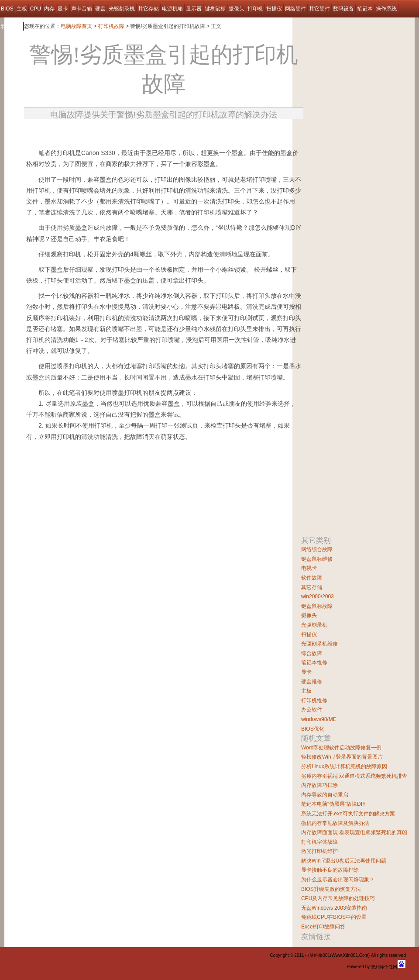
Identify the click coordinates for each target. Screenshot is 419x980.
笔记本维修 (314, 663)
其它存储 (148, 9)
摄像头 (237, 9)
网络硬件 (295, 9)
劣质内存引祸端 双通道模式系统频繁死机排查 (354, 776)
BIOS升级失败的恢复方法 (331, 889)
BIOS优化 (313, 729)
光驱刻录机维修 (319, 644)
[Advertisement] (127, 485)
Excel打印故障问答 (323, 927)
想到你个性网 (384, 967)
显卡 (63, 9)
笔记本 (365, 9)
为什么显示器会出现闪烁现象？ (338, 880)
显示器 (194, 9)
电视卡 (309, 568)
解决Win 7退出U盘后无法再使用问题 (344, 861)
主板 (22, 9)
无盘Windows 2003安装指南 (334, 908)
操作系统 (386, 9)
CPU (36, 9)
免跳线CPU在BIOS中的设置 (334, 917)
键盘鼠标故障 (317, 606)
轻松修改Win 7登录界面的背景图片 (342, 757)
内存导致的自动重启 (325, 795)
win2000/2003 (318, 597)
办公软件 (312, 710)
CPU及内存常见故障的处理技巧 (338, 898)
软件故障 (11, 26)
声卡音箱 (82, 9)
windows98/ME (319, 719)
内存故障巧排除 (319, 785)
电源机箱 (172, 9)
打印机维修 (314, 700)
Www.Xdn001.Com (350, 955)
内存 (49, 9)
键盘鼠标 (215, 9)
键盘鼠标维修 (317, 559)
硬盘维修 (312, 682)
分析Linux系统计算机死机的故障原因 (344, 766)
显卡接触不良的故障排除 (330, 870)
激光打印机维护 (319, 851)
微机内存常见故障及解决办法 (335, 823)
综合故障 (312, 653)
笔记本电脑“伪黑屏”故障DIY (333, 804)
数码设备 (343, 9)
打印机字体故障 (319, 842)
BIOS (7, 9)
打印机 (255, 9)
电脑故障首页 (76, 26)
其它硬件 (319, 9)
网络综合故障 (317, 549)
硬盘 (100, 9)
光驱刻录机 (122, 9)
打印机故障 (111, 26)
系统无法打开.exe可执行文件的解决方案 (348, 814)
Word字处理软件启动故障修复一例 (341, 748)
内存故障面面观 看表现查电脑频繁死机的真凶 (354, 832)
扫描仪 (274, 9)
